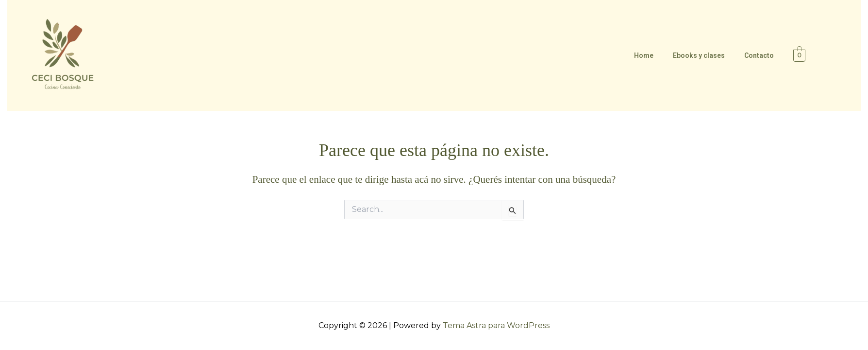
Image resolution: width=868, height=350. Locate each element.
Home (644, 55)
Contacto (759, 55)
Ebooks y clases (699, 55)
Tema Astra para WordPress (496, 325)
